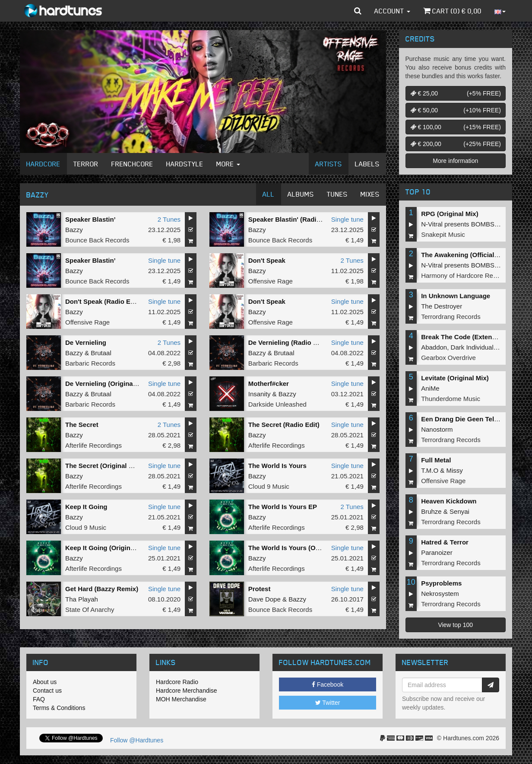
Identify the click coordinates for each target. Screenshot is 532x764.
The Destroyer (442, 306)
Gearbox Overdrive (448, 358)
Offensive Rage (271, 281)
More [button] (228, 164)
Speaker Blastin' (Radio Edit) (292, 219)
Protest (260, 589)
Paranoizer (437, 552)
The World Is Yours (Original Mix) (299, 548)
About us (45, 682)
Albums (301, 194)
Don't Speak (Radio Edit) (103, 301)
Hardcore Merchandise (187, 691)
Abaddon (434, 347)
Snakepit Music (443, 234)
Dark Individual (472, 347)
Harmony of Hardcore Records (465, 275)
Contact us (47, 691)
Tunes (337, 194)
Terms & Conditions (59, 708)
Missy (455, 470)
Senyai (459, 511)
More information (455, 161)
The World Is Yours (277, 466)
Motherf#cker (269, 384)
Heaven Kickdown (449, 501)
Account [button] (392, 11)
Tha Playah (82, 599)
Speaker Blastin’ (90, 219)
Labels (367, 164)
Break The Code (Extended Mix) (470, 337)
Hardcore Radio (177, 682)
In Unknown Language (456, 296)
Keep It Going (86, 507)
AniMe (430, 388)
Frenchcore (132, 164)
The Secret (82, 425)
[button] (358, 11)
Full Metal (436, 460)
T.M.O (430, 470)
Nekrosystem (440, 594)
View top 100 (455, 625)
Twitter (328, 703)
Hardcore (43, 164)
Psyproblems (441, 583)
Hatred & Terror (445, 542)
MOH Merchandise (181, 699)
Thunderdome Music (451, 399)
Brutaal (101, 353)
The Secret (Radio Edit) (284, 425)
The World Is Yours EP (283, 507)
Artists (329, 164)
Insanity (260, 394)
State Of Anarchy (90, 610)
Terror (86, 164)
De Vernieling (86, 342)
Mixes (370, 194)
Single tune (347, 219)
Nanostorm (437, 429)
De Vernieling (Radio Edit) (288, 342)
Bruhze (431, 511)
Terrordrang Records (451, 317)
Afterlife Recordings (93, 445)
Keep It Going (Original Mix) (108, 548)
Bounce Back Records (97, 240)
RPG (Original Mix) (450, 214)
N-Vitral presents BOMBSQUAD (467, 224)
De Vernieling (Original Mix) (107, 384)
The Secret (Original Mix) (103, 466)
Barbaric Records (90, 363)
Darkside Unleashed (277, 404)
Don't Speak (267, 260)
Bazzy (74, 230)
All (269, 194)
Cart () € (452, 11)
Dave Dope (264, 599)
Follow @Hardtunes (137, 740)
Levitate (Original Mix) (455, 378)
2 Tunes (169, 219)
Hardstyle (185, 164)
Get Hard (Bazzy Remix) (102, 589)
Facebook (328, 684)
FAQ (39, 699)
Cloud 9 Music (269, 486)
